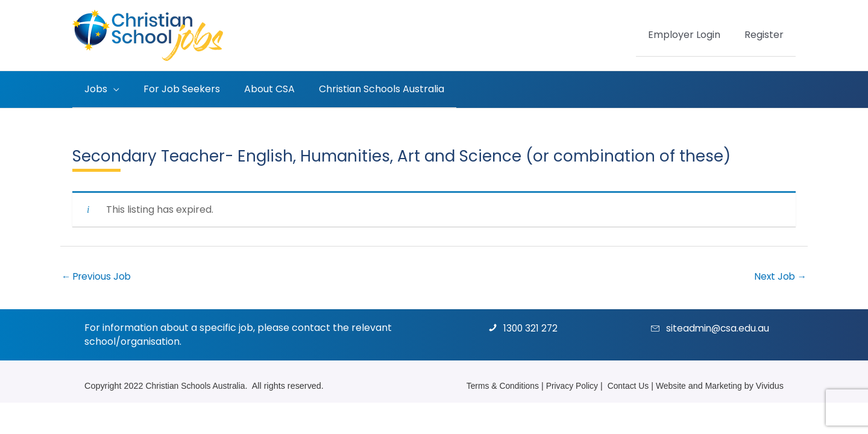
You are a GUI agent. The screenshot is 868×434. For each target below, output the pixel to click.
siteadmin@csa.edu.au (719, 329)
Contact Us (625, 386)
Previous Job (98, 276)
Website (669, 386)
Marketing (722, 386)
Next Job (779, 276)
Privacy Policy (567, 386)
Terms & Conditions (495, 386)
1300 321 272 (531, 329)
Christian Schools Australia (197, 386)
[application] (111, 89)
